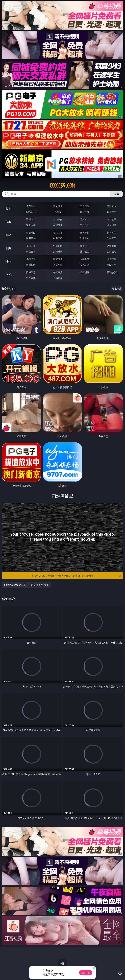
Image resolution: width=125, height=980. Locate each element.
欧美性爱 (112, 233)
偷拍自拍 (58, 233)
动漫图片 (112, 246)
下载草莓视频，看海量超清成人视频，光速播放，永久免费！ (76, 576)
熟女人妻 (31, 225)
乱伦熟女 (85, 238)
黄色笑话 (85, 265)
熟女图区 (85, 251)
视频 (9, 222)
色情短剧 (58, 278)
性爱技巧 (112, 265)
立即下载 (86, 973)
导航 (9, 275)
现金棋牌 (85, 212)
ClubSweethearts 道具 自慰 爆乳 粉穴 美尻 (26, 585)
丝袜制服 (58, 225)
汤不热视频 (112, 272)
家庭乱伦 (58, 259)
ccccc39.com (62, 186)
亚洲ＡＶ (31, 219)
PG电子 (31, 206)
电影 (9, 235)
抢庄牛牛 (112, 212)
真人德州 (58, 206)
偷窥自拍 (31, 246)
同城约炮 (31, 272)
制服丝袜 (31, 238)
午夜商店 (58, 272)
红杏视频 (31, 278)
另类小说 (58, 265)
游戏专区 (112, 206)
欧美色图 (85, 246)
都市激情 (31, 259)
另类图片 (112, 251)
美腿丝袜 (31, 251)
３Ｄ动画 (112, 219)
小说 (9, 261)
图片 (9, 248)
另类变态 (112, 238)
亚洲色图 (58, 246)
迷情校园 (31, 265)
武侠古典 (112, 259)
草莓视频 (85, 272)
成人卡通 (85, 233)
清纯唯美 (58, 251)
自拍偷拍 (58, 219)
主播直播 (85, 225)
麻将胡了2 (31, 212)
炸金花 (58, 212)
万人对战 (85, 206)
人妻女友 (85, 259)
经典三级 (58, 238)
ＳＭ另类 (112, 225)
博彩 (9, 209)
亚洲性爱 (31, 233)
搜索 (117, 194)
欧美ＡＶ (85, 219)
